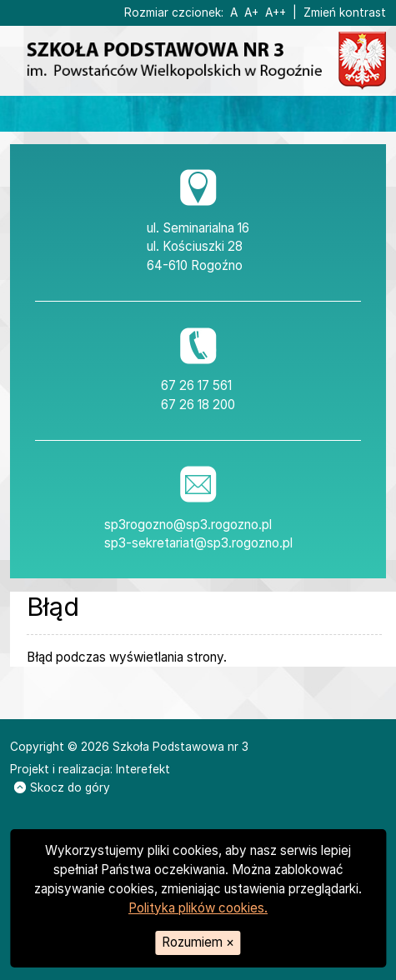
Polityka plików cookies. (198, 908)
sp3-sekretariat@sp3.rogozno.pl (198, 543)
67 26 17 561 (196, 385)
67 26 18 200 (198, 405)
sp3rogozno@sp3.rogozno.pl (188, 525)
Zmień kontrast (345, 12)
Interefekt (143, 769)
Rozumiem (198, 942)
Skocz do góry (62, 787)
